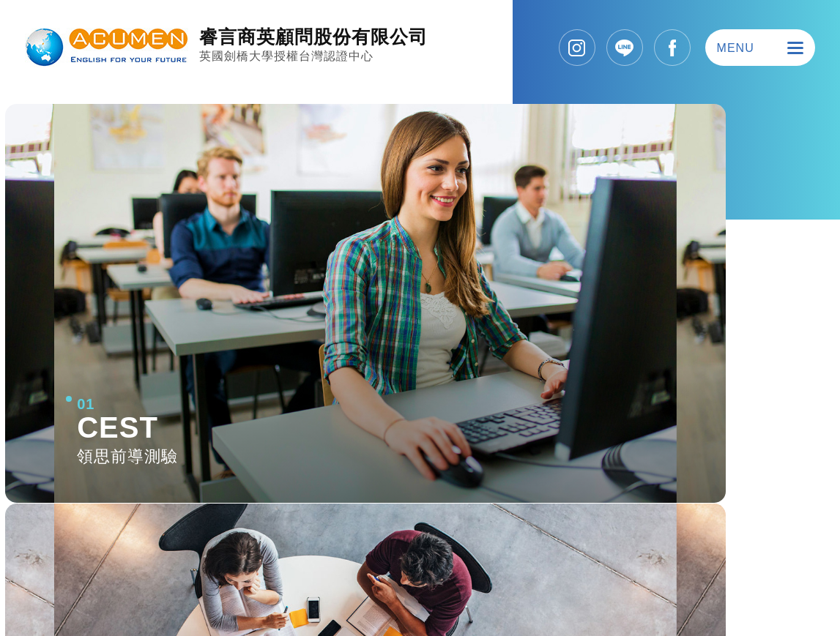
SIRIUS (782, 589)
